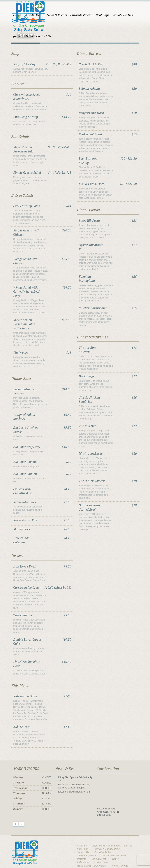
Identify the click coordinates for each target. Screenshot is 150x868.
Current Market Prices (89, 835)
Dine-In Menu (129, 835)
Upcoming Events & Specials (111, 858)
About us (82, 825)
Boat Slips (97, 15)
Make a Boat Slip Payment (92, 841)
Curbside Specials (110, 831)
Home (80, 838)
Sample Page (106, 855)
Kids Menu (95, 838)
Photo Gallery (85, 851)
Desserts (112, 835)
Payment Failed (117, 848)
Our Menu (83, 845)
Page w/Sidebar (102, 845)
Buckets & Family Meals (107, 828)
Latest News (113, 838)
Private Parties (117, 15)
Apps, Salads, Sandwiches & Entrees (112, 825)
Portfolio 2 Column (108, 851)
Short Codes (84, 858)
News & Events (52, 15)
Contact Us (132, 828)
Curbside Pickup (76, 15)
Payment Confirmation (90, 848)
